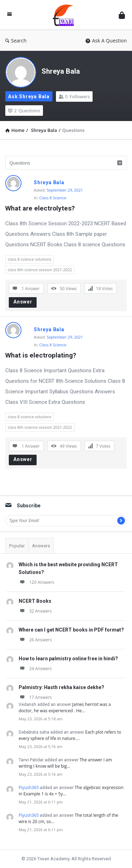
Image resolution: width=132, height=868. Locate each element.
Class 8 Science (53, 198)
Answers (41, 546)
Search (16, 41)
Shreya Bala (61, 71)
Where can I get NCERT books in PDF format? (71, 630)
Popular (17, 546)
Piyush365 (29, 787)
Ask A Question (106, 41)
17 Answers (35, 697)
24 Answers (35, 669)
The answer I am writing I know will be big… (65, 763)
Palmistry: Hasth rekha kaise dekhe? (61, 687)
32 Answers (35, 611)
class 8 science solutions (30, 259)
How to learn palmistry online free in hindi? (68, 659)
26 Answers (35, 640)
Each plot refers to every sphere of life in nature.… (70, 735)
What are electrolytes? (40, 208)
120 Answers (36, 582)
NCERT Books (35, 601)
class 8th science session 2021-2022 (40, 270)
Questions (24, 111)
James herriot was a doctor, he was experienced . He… (65, 707)
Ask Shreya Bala (29, 96)
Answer (23, 302)
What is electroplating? (41, 355)
